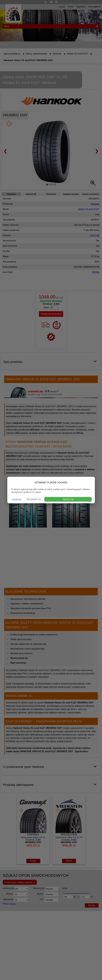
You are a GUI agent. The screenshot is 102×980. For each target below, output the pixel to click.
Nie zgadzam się (34, 499)
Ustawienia (17, 499)
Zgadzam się (68, 499)
